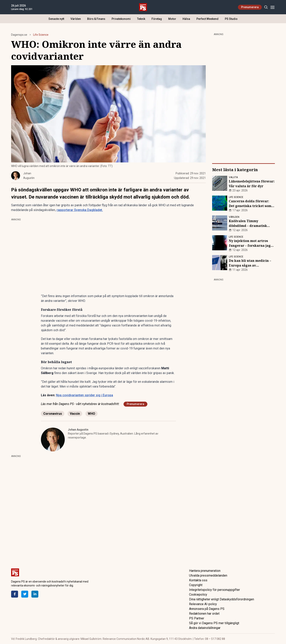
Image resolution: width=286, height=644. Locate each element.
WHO (91, 414)
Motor (172, 19)
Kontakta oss (198, 580)
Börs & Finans (96, 19)
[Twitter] (25, 594)
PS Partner (197, 618)
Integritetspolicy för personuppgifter (214, 590)
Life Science (41, 35)
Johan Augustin (78, 430)
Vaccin (75, 414)
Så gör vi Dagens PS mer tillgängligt (214, 623)
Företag (157, 19)
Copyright (196, 585)
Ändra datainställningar (205, 628)
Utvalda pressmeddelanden (208, 575)
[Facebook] (15, 594)
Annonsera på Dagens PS (207, 609)
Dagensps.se (19, 35)
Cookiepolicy (198, 595)
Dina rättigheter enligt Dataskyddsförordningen (222, 599)
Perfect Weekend (207, 19)
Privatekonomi (121, 19)
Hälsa (186, 19)
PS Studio (231, 19)
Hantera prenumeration (205, 571)
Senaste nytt (56, 19)
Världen (76, 19)
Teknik (141, 19)
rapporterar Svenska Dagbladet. (80, 210)
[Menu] (272, 7)
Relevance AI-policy (203, 604)
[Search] (266, 7)
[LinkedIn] (35, 594)
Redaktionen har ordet (204, 614)
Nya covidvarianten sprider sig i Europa (85, 395)
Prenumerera (250, 7)
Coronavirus (53, 414)
